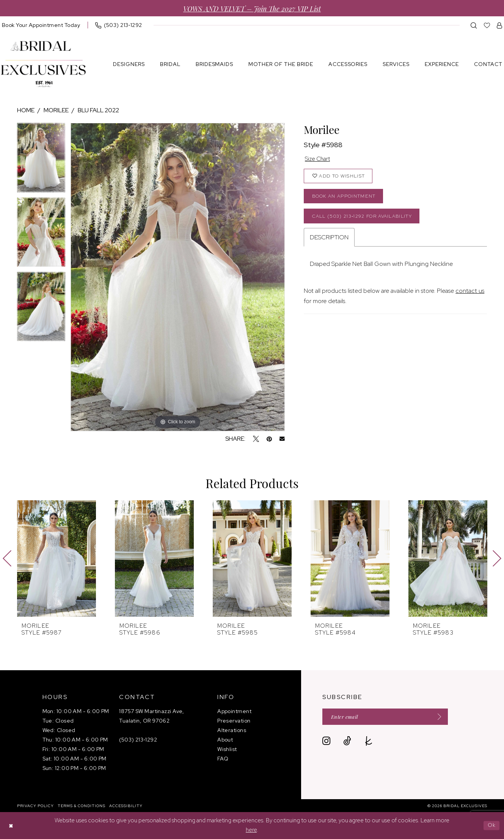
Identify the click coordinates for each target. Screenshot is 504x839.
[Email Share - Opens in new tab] (282, 439)
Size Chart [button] (319, 159)
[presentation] (57, 559)
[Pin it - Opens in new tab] (269, 439)
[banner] (43, 64)
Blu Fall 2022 (98, 110)
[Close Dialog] (11, 826)
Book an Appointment (346, 198)
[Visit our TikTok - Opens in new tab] (347, 742)
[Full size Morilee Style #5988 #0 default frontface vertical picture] (178, 277)
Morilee (56, 110)
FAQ (223, 759)
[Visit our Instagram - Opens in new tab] (326, 742)
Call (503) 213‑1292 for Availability (367, 219)
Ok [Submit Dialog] (491, 825)
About (225, 740)
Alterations (232, 730)
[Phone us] (119, 25)
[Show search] (474, 25)
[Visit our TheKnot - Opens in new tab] (369, 742)
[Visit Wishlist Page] (487, 25)
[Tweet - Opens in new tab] (256, 439)
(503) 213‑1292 (138, 740)
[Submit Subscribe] (443, 717)
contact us (470, 295)
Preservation (234, 721)
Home (26, 110)
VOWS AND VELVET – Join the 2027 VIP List (252, 8)
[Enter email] (389, 717)
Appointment (234, 711)
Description (329, 241)
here (251, 830)
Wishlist (227, 749)
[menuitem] (119, 25)
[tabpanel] (41, 160)
